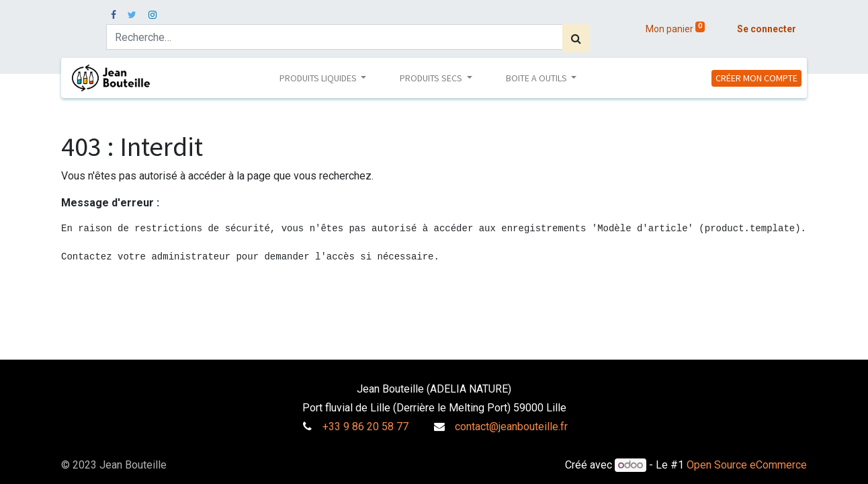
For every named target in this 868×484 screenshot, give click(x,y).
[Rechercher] (576, 38)
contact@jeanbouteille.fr (511, 427)
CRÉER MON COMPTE (756, 78)
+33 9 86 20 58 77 (365, 427)
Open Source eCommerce (747, 465)
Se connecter (767, 29)
